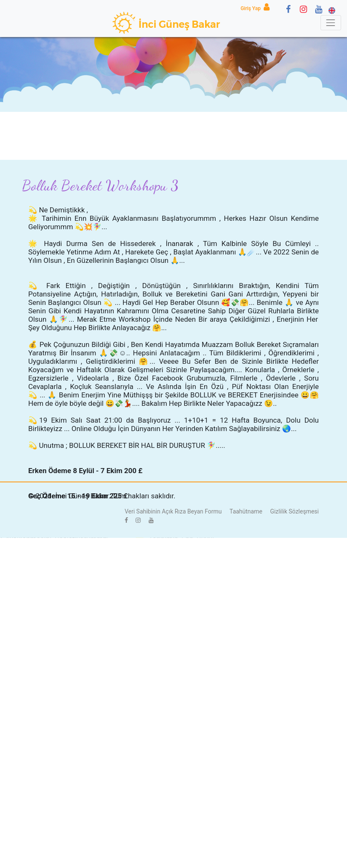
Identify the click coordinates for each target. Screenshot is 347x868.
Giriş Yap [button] (256, 8)
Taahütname (246, 511)
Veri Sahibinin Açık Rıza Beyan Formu (173, 511)
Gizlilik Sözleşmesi (294, 511)
